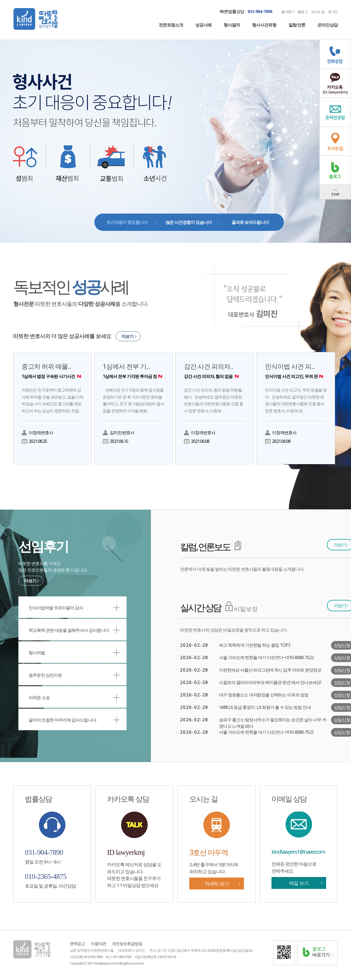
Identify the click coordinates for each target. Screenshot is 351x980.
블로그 (303, 12)
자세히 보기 (217, 883)
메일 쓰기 (299, 883)
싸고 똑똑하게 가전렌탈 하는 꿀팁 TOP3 (255, 645)
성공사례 (203, 25)
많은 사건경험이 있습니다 (189, 222)
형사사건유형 (264, 25)
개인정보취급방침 (127, 944)
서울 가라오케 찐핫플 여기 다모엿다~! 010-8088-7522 (266, 657)
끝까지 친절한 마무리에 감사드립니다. (74, 720)
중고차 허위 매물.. (52, 371)
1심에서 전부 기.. (134, 371)
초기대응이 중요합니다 (127, 222)
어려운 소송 (74, 697)
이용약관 (98, 944)
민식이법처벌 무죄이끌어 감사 (74, 608)
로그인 (333, 12)
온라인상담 (328, 25)
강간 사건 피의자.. (215, 371)
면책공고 (77, 944)
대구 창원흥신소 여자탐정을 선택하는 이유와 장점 (264, 695)
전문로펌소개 (171, 25)
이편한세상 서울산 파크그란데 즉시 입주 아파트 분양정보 (270, 670)
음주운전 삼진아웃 (74, 675)
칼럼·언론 (297, 25)
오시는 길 (318, 12)
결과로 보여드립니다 (250, 222)
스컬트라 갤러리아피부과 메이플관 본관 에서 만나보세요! (270, 682)
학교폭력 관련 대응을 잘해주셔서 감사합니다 (74, 630)
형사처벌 (74, 653)
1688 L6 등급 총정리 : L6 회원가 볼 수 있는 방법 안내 (265, 707)
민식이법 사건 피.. (296, 371)
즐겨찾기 (288, 12)
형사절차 (232, 25)
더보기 (128, 336)
